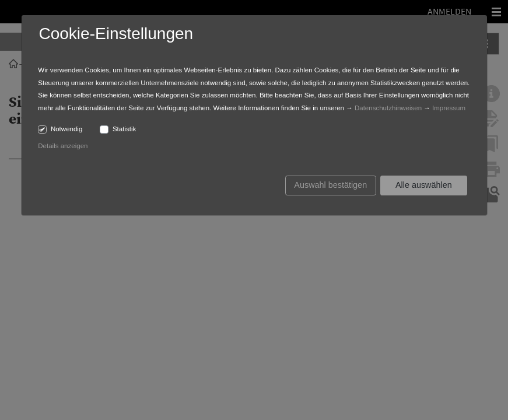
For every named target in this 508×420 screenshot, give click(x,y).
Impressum (449, 108)
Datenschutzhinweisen (388, 108)
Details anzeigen (63, 146)
